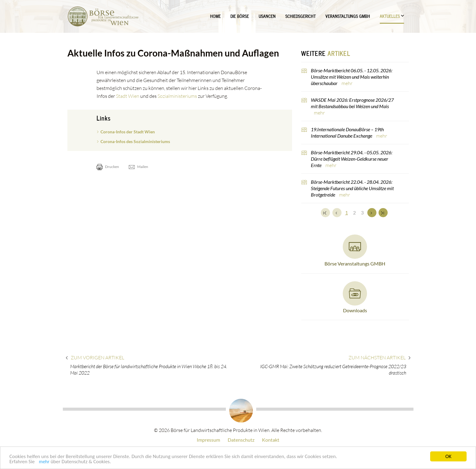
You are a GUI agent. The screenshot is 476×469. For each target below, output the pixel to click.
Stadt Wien (128, 96)
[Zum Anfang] (325, 213)
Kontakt (271, 440)
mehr (44, 462)
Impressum (208, 440)
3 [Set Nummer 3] (362, 212)
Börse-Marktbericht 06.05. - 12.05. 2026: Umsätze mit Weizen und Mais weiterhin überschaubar (352, 77)
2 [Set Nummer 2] (354, 212)
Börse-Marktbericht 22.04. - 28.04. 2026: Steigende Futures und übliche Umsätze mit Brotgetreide (352, 188)
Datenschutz (241, 440)
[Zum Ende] (383, 213)
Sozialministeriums (177, 96)
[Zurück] (337, 213)
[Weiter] (372, 213)
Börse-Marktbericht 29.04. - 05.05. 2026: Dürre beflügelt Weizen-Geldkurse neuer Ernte (352, 159)
